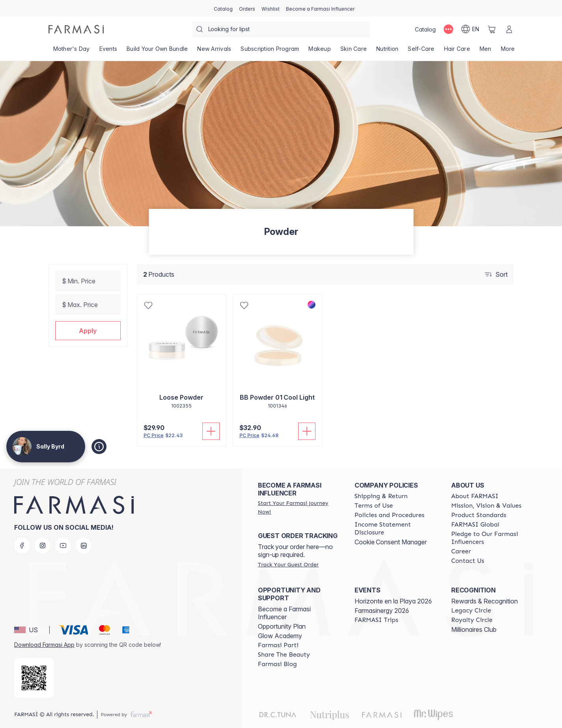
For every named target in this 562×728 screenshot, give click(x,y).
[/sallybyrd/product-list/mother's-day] (72, 51)
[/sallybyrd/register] (247, 8)
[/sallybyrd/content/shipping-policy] (381, 496)
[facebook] (22, 546)
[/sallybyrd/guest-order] (288, 564)
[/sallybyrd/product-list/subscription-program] (270, 51)
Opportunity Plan (282, 626)
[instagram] (43, 546)
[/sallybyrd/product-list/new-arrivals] (214, 51)
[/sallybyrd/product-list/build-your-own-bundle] (157, 51)
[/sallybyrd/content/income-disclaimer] (396, 529)
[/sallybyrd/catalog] (223, 8)
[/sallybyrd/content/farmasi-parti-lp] (278, 645)
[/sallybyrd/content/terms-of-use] (374, 506)
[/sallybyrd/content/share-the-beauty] (284, 655)
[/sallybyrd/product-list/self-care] (421, 51)
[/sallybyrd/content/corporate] (475, 525)
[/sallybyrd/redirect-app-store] (34, 678)
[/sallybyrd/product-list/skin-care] (354, 51)
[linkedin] (84, 546)
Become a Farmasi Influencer (284, 613)
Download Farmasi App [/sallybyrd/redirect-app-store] (44, 645)
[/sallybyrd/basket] (492, 29)
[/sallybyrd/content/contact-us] (468, 561)
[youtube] (63, 546)
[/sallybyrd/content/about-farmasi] (475, 496)
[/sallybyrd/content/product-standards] (479, 515)
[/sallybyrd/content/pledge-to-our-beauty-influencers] (492, 538)
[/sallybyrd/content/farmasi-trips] (376, 620)
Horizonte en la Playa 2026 (393, 601)
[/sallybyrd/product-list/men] (485, 51)
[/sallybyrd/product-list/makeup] (320, 51)
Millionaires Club (474, 629)
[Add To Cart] (211, 431)
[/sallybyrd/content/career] (461, 551)
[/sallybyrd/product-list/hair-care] (457, 51)
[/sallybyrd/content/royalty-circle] (472, 620)
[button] (88, 331)
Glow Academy (280, 636)
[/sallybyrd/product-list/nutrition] (387, 51)
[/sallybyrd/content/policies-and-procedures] (389, 515)
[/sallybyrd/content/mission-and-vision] (486, 506)
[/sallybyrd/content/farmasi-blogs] (277, 664)
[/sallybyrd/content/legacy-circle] (471, 611)
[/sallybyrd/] (76, 29)
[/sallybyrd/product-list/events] (108, 51)
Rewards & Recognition (485, 601)
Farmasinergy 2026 (382, 611)
